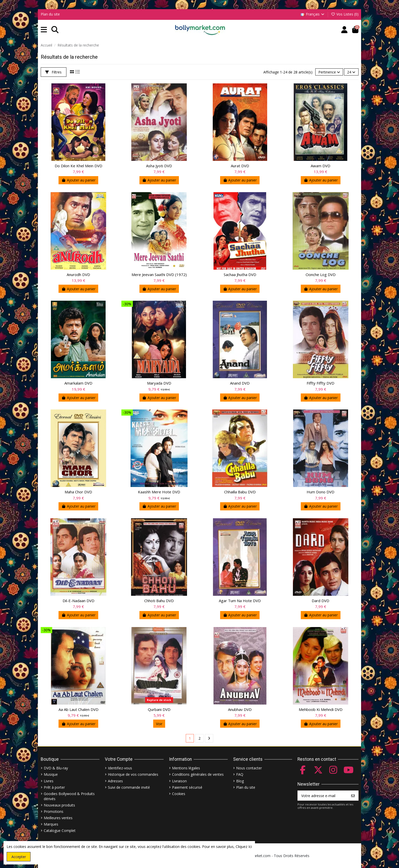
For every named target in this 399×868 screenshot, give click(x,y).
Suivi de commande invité (129, 787)
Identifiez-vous (120, 768)
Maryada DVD (159, 383)
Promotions (54, 811)
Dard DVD (320, 601)
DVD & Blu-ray (56, 768)
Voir (159, 724)
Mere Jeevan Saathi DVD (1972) (159, 275)
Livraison (179, 781)
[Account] (344, 30)
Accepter (19, 857)
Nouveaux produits (59, 805)
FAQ (240, 774)
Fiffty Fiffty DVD (320, 383)
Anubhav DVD (240, 709)
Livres (49, 781)
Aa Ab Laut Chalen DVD (79, 709)
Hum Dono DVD (320, 492)
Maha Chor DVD (78, 492)
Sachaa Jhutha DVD (240, 275)
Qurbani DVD (159, 709)
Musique (51, 774)
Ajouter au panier (78, 180)
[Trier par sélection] (329, 72)
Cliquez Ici (244, 847)
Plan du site (50, 14)
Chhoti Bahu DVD (159, 601)
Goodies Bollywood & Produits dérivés (69, 796)
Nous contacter (249, 768)
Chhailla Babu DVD (240, 492)
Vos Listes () (345, 14)
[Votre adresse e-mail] (323, 796)
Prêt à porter (54, 787)
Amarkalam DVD (78, 383)
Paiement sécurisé (187, 787)
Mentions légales (186, 768)
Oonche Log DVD (321, 275)
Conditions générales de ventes (198, 774)
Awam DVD (320, 166)
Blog (240, 781)
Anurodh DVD (78, 275)
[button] (44, 30)
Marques (51, 824)
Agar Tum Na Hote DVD (240, 601)
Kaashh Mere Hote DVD (159, 492)
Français (313, 14)
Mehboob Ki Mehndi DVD (321, 709)
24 (351, 72)
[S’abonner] (353, 796)
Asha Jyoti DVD (159, 166)
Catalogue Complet (60, 831)
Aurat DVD (240, 166)
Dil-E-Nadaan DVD (79, 601)
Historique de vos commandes (133, 774)
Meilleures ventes (58, 818)
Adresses (115, 781)
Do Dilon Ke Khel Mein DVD (79, 166)
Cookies (179, 794)
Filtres (53, 72)
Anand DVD (240, 383)
